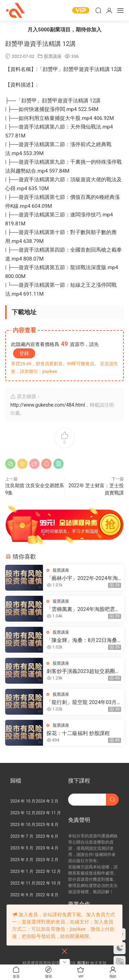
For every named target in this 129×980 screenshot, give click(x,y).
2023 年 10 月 (23, 825)
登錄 (24, 353)
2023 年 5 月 (22, 848)
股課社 (15, 10)
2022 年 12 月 (48, 871)
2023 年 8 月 (47, 825)
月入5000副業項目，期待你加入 (64, 30)
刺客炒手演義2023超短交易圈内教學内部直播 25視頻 (83, 671)
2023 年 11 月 (48, 813)
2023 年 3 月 (22, 860)
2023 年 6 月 (47, 836)
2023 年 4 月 (47, 848)
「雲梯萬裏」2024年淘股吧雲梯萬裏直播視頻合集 (83, 609)
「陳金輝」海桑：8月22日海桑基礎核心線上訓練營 (82, 640)
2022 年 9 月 (22, 895)
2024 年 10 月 (23, 801)
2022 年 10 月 (48, 883)
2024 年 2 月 (47, 801)
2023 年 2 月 (47, 860)
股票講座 (53, 56)
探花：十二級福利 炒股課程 (78, 733)
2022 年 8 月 (47, 895)
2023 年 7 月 (22, 836)
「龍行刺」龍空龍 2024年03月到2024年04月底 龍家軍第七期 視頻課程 (82, 702)
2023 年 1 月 (22, 871)
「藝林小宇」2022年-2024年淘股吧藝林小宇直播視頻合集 (82, 578)
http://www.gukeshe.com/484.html (48, 405)
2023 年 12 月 (23, 813)
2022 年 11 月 (23, 883)
